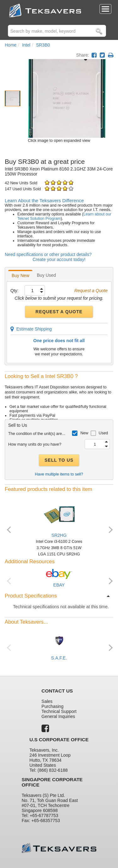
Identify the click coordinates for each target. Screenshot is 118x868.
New (84, 433)
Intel (26, 45)
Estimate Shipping (31, 329)
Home (11, 45)
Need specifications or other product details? (48, 254)
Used (103, 433)
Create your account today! (59, 259)
